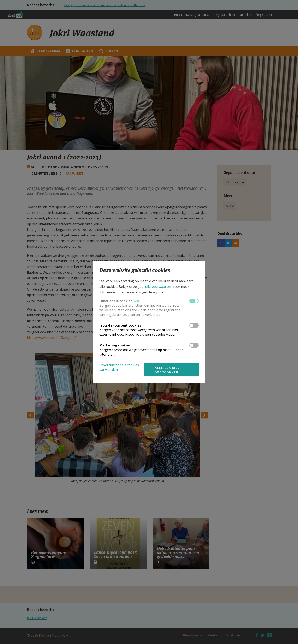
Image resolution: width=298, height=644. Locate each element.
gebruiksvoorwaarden (155, 287)
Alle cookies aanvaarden (167, 370)
